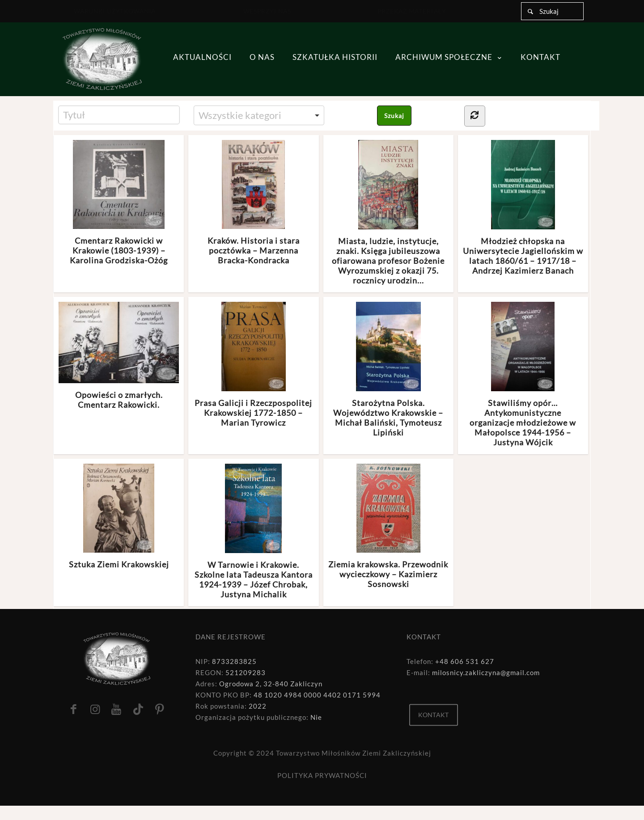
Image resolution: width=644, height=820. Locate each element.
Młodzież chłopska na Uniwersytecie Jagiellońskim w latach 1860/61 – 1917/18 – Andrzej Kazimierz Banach (523, 208)
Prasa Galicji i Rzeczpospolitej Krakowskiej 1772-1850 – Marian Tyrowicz (253, 365)
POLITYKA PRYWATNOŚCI (322, 775)
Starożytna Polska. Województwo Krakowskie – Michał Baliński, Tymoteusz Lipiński (388, 370)
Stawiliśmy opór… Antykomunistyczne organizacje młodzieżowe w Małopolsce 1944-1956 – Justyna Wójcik (523, 374)
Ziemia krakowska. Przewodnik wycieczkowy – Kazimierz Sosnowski (388, 526)
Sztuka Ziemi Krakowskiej (119, 517)
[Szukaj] (552, 11)
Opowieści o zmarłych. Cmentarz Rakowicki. (119, 356)
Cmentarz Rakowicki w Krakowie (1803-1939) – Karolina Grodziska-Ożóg (119, 203)
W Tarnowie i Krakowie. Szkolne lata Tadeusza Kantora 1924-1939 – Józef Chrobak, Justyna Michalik (254, 532)
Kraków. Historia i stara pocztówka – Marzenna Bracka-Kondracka (254, 203)
